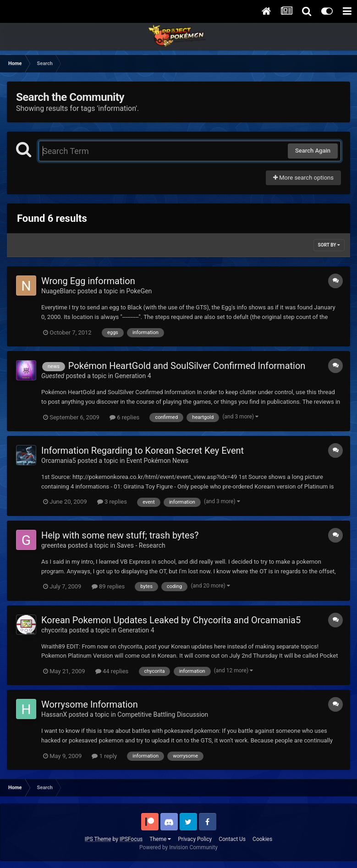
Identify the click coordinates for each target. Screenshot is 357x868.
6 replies (124, 417)
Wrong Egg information (88, 281)
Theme (160, 839)
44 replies (112, 671)
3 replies (112, 502)
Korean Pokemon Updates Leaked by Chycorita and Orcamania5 (171, 620)
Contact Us (232, 839)
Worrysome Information (90, 704)
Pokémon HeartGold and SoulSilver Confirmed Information (187, 366)
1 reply (104, 756)
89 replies (108, 586)
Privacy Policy (195, 839)
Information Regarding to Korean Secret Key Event (143, 450)
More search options (303, 178)
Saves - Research (141, 545)
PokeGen (139, 291)
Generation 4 (133, 376)
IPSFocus (131, 839)
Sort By (329, 245)
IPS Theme (98, 839)
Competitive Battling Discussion (163, 714)
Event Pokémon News (157, 461)
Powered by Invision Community (178, 847)
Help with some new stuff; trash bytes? (120, 535)
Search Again (313, 151)
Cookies (262, 839)
